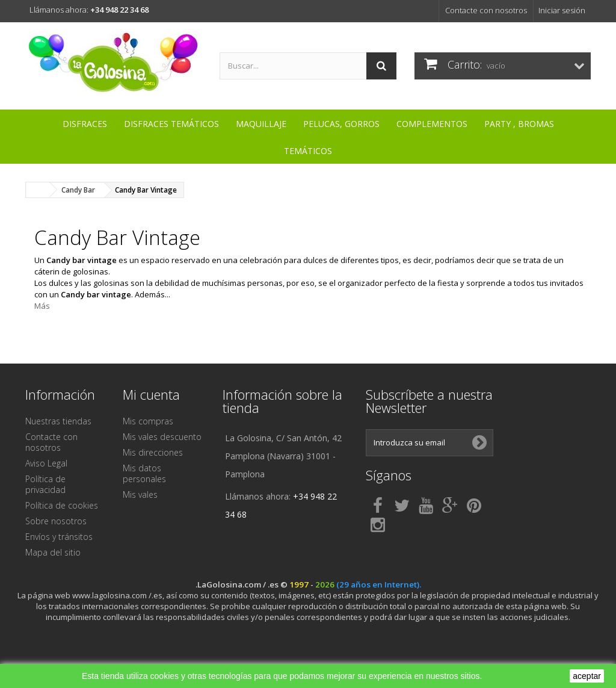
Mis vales (140, 494)
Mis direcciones (153, 452)
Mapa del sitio (53, 552)
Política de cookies (62, 505)
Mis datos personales (144, 473)
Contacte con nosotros (486, 10)
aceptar (587, 676)
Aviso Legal (46, 463)
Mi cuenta (151, 394)
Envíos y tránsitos (59, 537)
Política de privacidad (45, 484)
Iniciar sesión (562, 10)
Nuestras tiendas (58, 421)
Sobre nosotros (56, 521)
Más (42, 306)
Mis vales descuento (162, 437)
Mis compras (148, 421)
